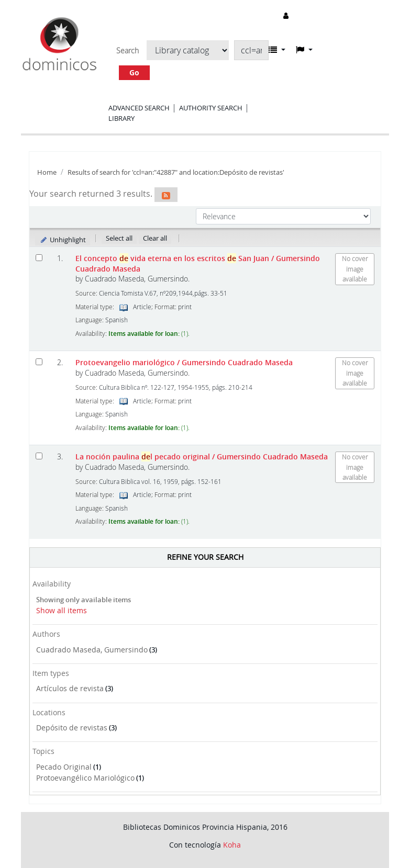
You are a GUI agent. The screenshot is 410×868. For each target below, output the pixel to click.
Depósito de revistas (72, 728)
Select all (119, 238)
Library (121, 118)
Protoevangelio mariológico (184, 362)
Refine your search (205, 557)
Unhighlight (63, 240)
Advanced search (139, 108)
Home (47, 172)
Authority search (211, 108)
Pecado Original (64, 767)
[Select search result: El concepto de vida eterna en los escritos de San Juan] (39, 258)
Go (134, 72)
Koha (232, 845)
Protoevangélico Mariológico (85, 778)
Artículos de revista (70, 688)
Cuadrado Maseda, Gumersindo (92, 650)
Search (128, 51)
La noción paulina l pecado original (202, 456)
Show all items (62, 610)
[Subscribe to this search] (166, 195)
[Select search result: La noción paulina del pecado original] (39, 456)
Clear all (155, 238)
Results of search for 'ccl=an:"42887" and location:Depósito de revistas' (176, 172)
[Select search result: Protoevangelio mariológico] (39, 362)
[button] (277, 50)
